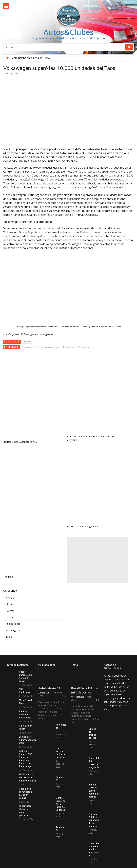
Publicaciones (13, 624)
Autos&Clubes (68, 32)
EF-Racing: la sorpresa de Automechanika (27, 778)
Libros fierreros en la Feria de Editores (61, 818)
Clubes (9, 604)
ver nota (67, 172)
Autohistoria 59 (49, 702)
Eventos (10, 611)
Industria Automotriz (50, 347)
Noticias (28, 342)
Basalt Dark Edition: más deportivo (85, 704)
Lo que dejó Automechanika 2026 (27, 740)
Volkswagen (83, 347)
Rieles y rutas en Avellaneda (25, 715)
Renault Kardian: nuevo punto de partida (93, 805)
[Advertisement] (98, 560)
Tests (9, 637)
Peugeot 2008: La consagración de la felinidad (96, 834)
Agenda (10, 598)
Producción (69, 347)
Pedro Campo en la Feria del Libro (30, 58)
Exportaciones (30, 347)
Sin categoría (13, 630)
